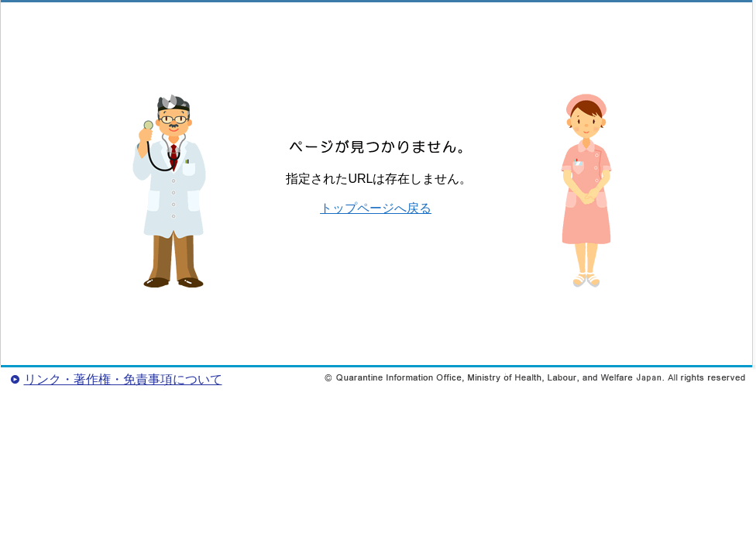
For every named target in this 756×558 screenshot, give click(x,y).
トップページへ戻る (376, 208)
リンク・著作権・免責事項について (123, 379)
